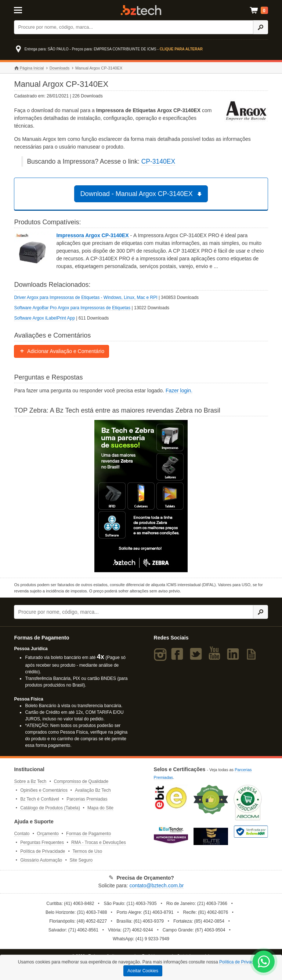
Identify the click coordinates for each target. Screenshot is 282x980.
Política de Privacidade (43, 851)
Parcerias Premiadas (87, 799)
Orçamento (48, 834)
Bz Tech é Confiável (40, 799)
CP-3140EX (158, 161)
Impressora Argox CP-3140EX (93, 235)
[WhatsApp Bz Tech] (264, 963)
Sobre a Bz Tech (30, 781)
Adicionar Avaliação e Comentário (62, 351)
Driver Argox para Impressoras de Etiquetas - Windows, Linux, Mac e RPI (86, 297)
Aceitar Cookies (143, 971)
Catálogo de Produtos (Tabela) (50, 808)
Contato (22, 834)
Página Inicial (29, 68)
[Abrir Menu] (31, 10)
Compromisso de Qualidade (81, 781)
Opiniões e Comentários (44, 790)
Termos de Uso (87, 851)
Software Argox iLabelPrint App (44, 318)
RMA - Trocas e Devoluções (99, 842)
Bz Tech (141, 10)
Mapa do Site (100, 808)
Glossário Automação (41, 860)
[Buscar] (134, 27)
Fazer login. (179, 391)
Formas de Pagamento (88, 834)
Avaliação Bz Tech (93, 790)
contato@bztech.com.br (156, 885)
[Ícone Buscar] (261, 27)
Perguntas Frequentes (42, 842)
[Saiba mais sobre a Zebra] (141, 496)
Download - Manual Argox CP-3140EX (142, 194)
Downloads (59, 68)
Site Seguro (81, 860)
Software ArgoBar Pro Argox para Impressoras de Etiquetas (72, 308)
